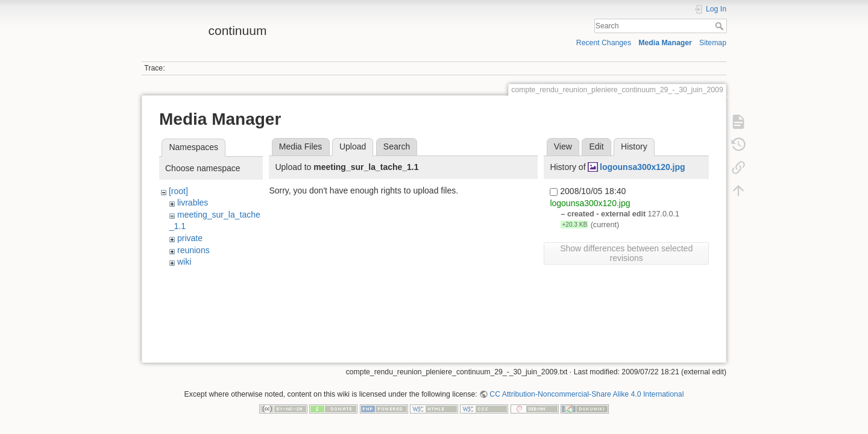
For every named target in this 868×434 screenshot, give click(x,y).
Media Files (301, 146)
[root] (178, 191)
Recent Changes (604, 43)
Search (721, 26)
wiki (184, 262)
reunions (193, 250)
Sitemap (713, 43)
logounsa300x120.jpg (643, 167)
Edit (596, 146)
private (190, 238)
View (563, 146)
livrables (193, 203)
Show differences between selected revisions (626, 253)
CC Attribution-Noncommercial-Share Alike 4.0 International (587, 394)
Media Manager (665, 43)
